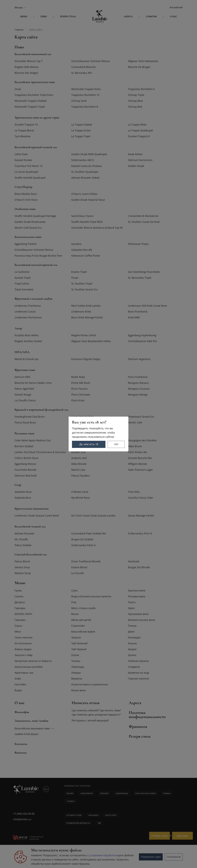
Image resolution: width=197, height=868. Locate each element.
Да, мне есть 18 (89, 444)
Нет (117, 444)
